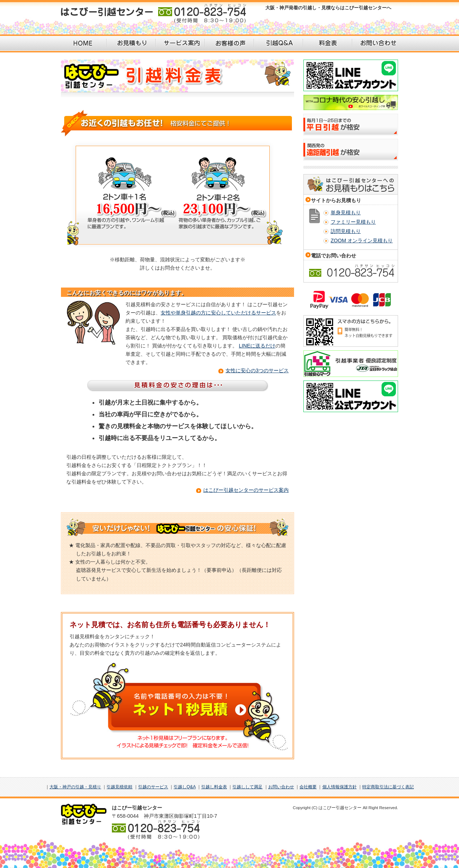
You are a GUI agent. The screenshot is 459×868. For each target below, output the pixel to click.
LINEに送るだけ (257, 346)
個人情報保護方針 (340, 787)
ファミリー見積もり (353, 222)
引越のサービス (153, 787)
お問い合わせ (377, 43)
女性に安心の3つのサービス (257, 370)
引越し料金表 (214, 787)
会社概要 (308, 787)
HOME (82, 43)
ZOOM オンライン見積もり (362, 241)
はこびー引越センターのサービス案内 (246, 490)
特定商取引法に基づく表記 (388, 787)
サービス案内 (180, 43)
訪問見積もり (346, 231)
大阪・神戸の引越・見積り (75, 787)
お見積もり (131, 43)
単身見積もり (346, 213)
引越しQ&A (184, 787)
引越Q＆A (278, 43)
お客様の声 (229, 43)
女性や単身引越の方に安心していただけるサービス (218, 313)
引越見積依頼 (119, 787)
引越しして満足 (247, 787)
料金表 (328, 43)
